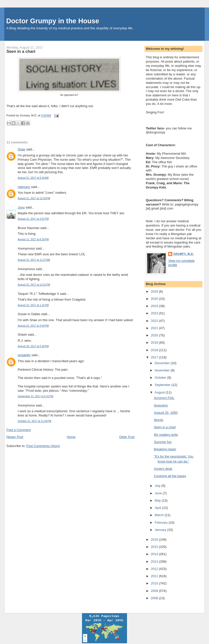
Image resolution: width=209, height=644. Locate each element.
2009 (155, 591)
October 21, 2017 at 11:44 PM (34, 421)
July (158, 486)
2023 (155, 313)
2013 (155, 562)
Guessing (161, 405)
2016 (155, 540)
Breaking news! (165, 449)
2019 (155, 343)
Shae (21, 149)
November (163, 370)
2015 (155, 547)
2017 (155, 357)
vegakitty (24, 355)
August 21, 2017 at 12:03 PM (34, 198)
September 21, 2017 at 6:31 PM (35, 396)
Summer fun (163, 442)
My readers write (166, 435)
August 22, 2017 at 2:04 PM (33, 326)
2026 (155, 291)
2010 (155, 583)
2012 (155, 569)
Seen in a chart (21, 51)
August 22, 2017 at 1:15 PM (33, 305)
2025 (155, 299)
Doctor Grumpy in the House (53, 21)
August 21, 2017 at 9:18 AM (33, 178)
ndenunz (24, 187)
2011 (155, 576)
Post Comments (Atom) (43, 446)
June (159, 493)
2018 (155, 350)
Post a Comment (19, 430)
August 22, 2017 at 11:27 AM (34, 260)
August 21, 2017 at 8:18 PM (33, 239)
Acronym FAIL (164, 398)
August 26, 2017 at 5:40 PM (33, 346)
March (160, 515)
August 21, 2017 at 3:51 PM (33, 219)
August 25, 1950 (166, 413)
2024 (155, 306)
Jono (21, 207)
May (158, 500)
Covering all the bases (170, 476)
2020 (155, 335)
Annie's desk (163, 469)
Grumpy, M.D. (183, 254)
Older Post (127, 437)
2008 (155, 598)
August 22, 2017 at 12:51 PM (34, 285)
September (163, 385)
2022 (155, 321)
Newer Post (15, 437)
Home (71, 437)
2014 (155, 554)
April (158, 508)
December (163, 363)
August (160, 392)
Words (159, 420)
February (162, 522)
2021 (155, 328)
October (161, 378)
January (161, 530)
